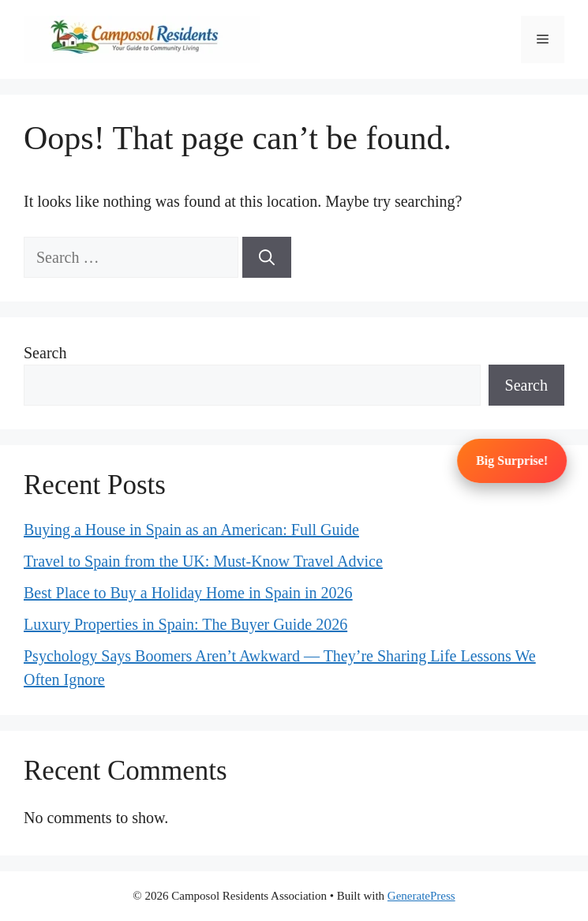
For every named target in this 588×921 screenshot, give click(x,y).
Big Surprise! (513, 460)
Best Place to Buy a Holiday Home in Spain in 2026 (188, 593)
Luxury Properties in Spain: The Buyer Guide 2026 (185, 624)
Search (45, 353)
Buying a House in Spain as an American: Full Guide (191, 530)
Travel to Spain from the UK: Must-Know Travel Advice (203, 561)
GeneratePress (421, 896)
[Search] (267, 257)
